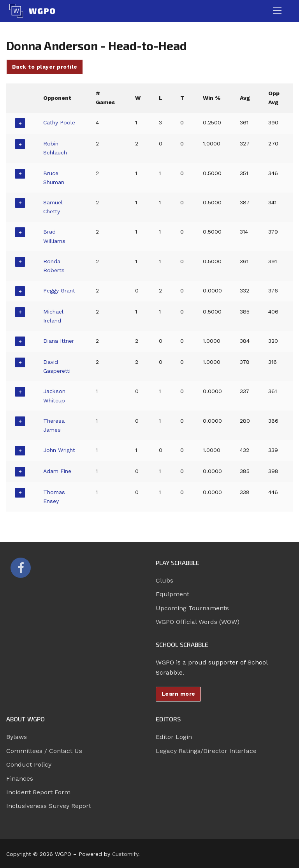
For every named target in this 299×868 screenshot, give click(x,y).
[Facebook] (21, 568)
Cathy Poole (60, 122)
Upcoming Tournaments (192, 608)
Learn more (179, 694)
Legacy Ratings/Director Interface (206, 751)
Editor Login (174, 737)
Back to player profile (45, 67)
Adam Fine (58, 471)
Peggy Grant (60, 291)
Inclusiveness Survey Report (49, 806)
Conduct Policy (29, 764)
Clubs (164, 580)
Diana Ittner (59, 341)
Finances (20, 779)
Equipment (172, 594)
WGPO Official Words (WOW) (198, 622)
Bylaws (17, 737)
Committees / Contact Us (44, 751)
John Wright (60, 450)
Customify (125, 854)
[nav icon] (277, 11)
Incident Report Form (38, 792)
